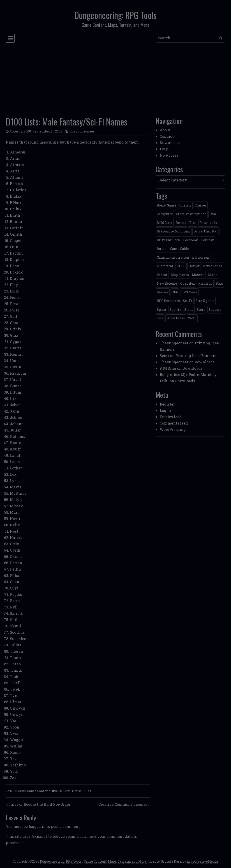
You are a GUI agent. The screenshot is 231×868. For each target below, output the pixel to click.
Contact (167, 136)
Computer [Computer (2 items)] (165, 214)
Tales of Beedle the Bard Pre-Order (40, 804)
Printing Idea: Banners (196, 356)
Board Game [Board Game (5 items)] (166, 205)
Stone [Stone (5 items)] (189, 310)
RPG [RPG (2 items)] (175, 292)
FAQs (164, 149)
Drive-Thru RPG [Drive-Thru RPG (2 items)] (206, 231)
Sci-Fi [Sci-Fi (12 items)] (188, 301)
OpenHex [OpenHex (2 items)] (188, 283)
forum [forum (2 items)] (162, 249)
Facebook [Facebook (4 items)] (191, 240)
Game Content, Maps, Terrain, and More (115, 861)
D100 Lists (18, 791)
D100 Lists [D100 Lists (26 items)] (165, 223)
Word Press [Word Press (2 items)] (176, 318)
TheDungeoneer (82, 131)
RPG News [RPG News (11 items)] (189, 292)
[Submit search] (221, 38)
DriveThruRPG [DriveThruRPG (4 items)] (168, 240)
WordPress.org (173, 429)
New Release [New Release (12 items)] (167, 283)
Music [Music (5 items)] (213, 275)
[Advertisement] (115, 78)
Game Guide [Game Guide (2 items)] (180, 249)
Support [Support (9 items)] (215, 310)
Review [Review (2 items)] (163, 292)
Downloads (170, 143)
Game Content (38, 791)
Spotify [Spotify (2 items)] (175, 310)
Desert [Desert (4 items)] (181, 223)
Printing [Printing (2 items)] (205, 283)
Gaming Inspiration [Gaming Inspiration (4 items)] (173, 257)
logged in (37, 826)
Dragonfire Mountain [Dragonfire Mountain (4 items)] (174, 231)
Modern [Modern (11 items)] (198, 275)
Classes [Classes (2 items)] (201, 205)
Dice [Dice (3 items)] (193, 223)
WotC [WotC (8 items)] (192, 318)
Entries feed (171, 417)
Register (167, 404)
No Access (169, 155)
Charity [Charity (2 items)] (185, 205)
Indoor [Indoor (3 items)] (162, 275)
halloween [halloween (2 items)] (201, 257)
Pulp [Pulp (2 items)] (219, 283)
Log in (165, 410)
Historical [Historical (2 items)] (165, 266)
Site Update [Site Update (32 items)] (205, 301)
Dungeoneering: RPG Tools (115, 15)
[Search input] (186, 38)
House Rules (82, 791)
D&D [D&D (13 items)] (213, 214)
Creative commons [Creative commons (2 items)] (191, 214)
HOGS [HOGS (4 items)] (181, 266)
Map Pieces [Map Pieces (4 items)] (180, 275)
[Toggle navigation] (10, 38)
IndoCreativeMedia (202, 861)
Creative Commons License (123, 804)
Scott (164, 356)
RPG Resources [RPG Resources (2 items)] (168, 301)
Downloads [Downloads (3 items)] (208, 223)
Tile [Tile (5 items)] (160, 318)
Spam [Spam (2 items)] (162, 310)
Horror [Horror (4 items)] (194, 266)
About (165, 130)
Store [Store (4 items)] (201, 310)
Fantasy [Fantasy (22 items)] (208, 240)
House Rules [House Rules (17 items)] (212, 266)
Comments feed (174, 423)
